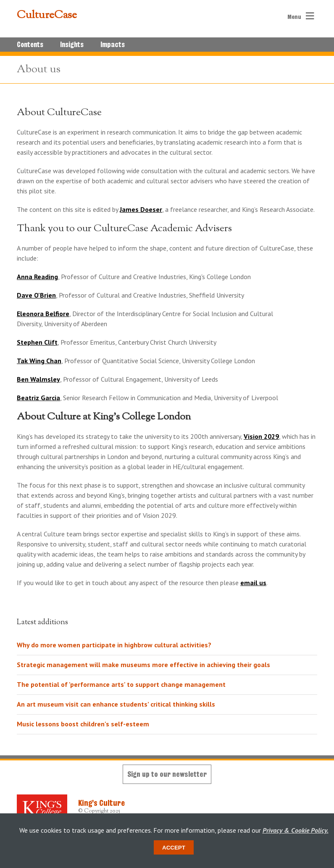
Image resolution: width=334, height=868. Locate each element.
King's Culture (101, 803)
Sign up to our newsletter (167, 774)
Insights (72, 45)
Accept (174, 848)
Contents (30, 45)
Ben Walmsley (38, 379)
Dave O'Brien (36, 295)
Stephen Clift (37, 342)
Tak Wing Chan (39, 361)
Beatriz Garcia (38, 398)
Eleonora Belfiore (43, 314)
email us (253, 583)
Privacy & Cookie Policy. (296, 830)
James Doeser (141, 209)
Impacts (113, 45)
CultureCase (47, 16)
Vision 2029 (261, 436)
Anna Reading (37, 277)
